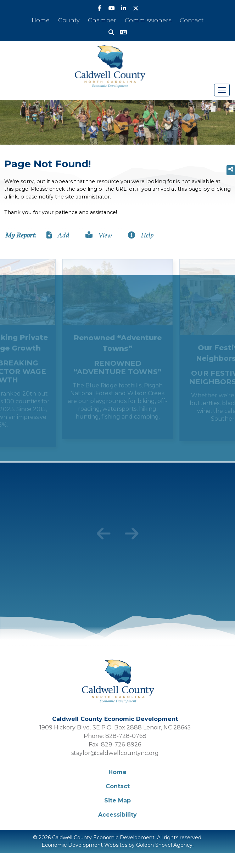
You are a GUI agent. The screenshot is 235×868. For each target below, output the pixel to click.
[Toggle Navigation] (222, 90)
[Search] (111, 33)
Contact (192, 20)
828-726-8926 (121, 744)
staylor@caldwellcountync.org (115, 753)
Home (41, 20)
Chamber (102, 20)
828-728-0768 (126, 736)
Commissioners (148, 20)
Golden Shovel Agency (164, 845)
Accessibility (117, 815)
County (69, 20)
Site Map (117, 800)
